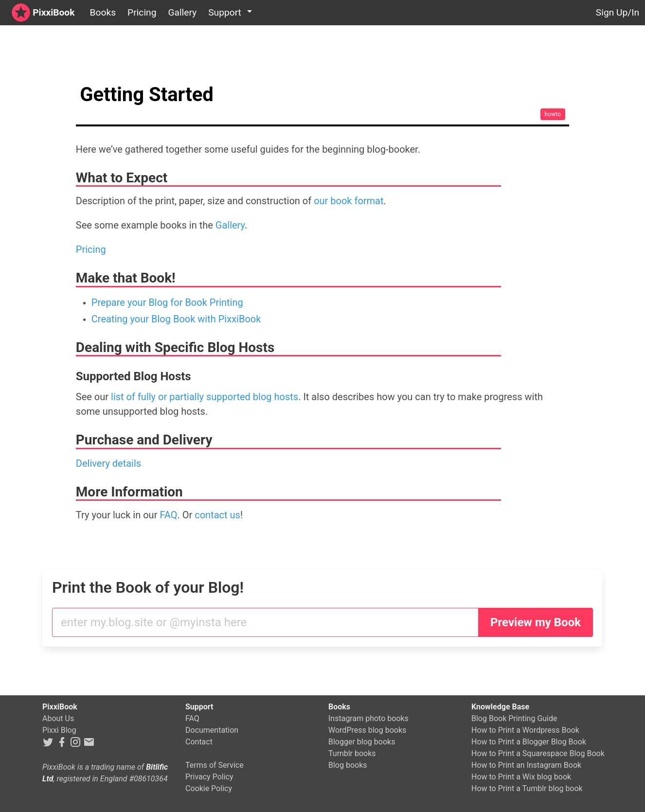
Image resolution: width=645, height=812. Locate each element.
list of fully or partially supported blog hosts (205, 397)
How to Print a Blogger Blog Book (529, 742)
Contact (199, 742)
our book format (349, 201)
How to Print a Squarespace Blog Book (538, 753)
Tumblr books (352, 753)
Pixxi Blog (59, 730)
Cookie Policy (209, 788)
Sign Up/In (618, 12)
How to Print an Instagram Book (526, 765)
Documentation (212, 730)
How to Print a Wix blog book (521, 777)
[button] (232, 13)
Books (103, 12)
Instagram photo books (368, 718)
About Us (58, 718)
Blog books (348, 765)
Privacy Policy (209, 777)
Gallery (182, 12)
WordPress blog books (367, 730)
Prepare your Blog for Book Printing (167, 302)
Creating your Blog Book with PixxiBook (176, 319)
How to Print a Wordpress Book (525, 730)
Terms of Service (215, 765)
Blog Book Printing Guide (514, 718)
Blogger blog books (362, 742)
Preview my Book (536, 622)
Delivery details (108, 463)
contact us (217, 515)
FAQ (168, 515)
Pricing (142, 12)
